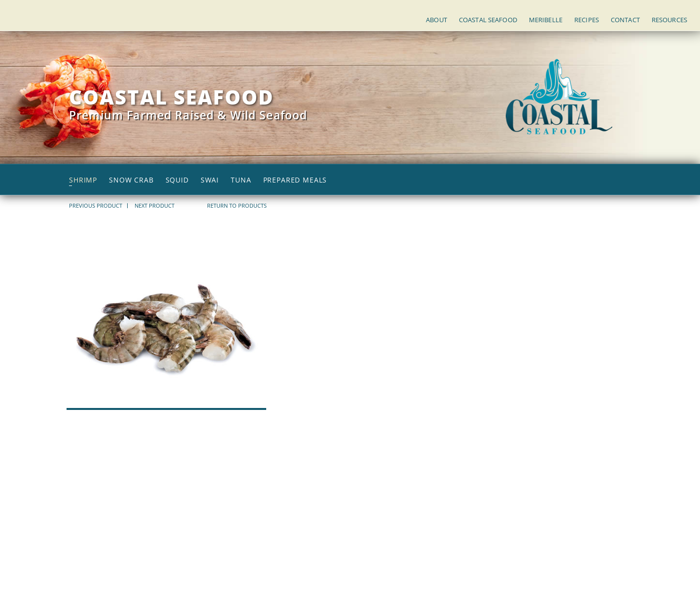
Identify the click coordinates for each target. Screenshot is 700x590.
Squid (177, 180)
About (437, 20)
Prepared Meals (295, 180)
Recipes (587, 20)
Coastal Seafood (488, 20)
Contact (625, 20)
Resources (669, 20)
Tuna (241, 180)
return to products (237, 205)
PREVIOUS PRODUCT (96, 206)
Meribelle (546, 20)
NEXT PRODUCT (155, 206)
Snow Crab (131, 180)
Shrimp (83, 180)
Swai (210, 180)
